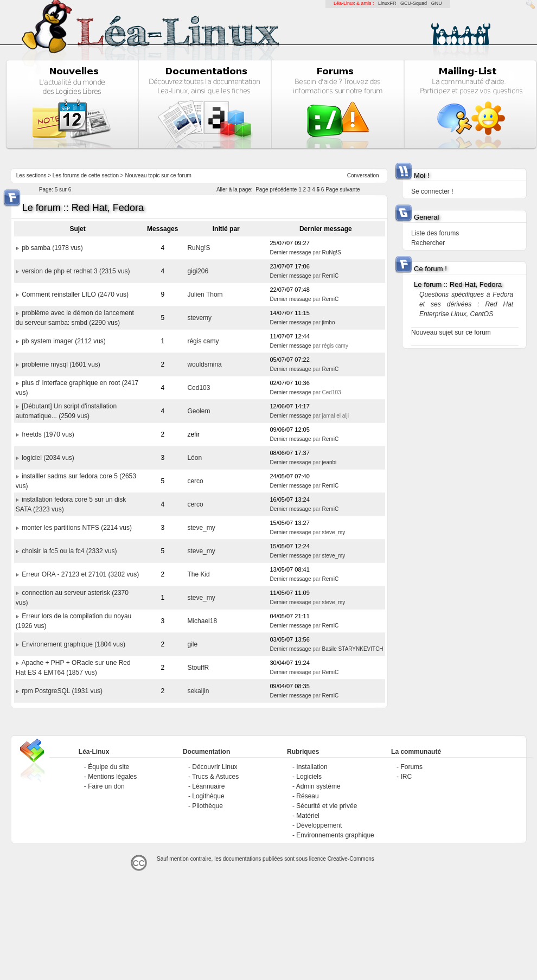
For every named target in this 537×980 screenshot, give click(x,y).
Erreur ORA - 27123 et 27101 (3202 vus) (80, 574)
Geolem (199, 411)
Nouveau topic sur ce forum (158, 175)
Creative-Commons (351, 859)
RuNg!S (199, 248)
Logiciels (309, 777)
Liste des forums (435, 233)
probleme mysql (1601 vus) (61, 364)
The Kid (198, 574)
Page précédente (276, 190)
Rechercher (428, 243)
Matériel (308, 816)
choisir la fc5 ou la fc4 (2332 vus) (69, 551)
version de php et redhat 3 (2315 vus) (76, 271)
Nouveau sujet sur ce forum (451, 332)
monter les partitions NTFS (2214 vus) (77, 528)
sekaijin (198, 691)
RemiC (331, 276)
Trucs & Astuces (215, 777)
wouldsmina (204, 364)
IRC (406, 777)
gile (192, 644)
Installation (312, 767)
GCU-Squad (414, 3)
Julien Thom (205, 294)
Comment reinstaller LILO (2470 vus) (75, 294)
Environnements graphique (335, 835)
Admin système (318, 786)
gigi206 (198, 271)
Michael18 (202, 621)
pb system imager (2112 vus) (64, 341)
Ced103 (199, 388)
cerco (195, 481)
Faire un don (106, 786)
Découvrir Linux (215, 767)
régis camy (203, 341)
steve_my (201, 528)
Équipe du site (108, 767)
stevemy (199, 318)
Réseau (307, 796)
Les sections (31, 175)
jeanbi (330, 462)
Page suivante (343, 190)
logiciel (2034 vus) (48, 458)
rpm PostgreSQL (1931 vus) (62, 691)
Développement (319, 825)
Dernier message (290, 252)
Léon (194, 458)
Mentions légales (112, 777)
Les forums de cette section (86, 175)
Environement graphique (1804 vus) (73, 644)
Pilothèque (207, 806)
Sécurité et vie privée (327, 806)
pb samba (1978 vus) (52, 248)
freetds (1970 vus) (48, 434)
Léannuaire (208, 786)
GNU (437, 3)
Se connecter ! (432, 191)
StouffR (198, 668)
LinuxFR (387, 3)
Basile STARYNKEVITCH (353, 649)
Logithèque (208, 796)
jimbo (329, 322)
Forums (411, 767)
